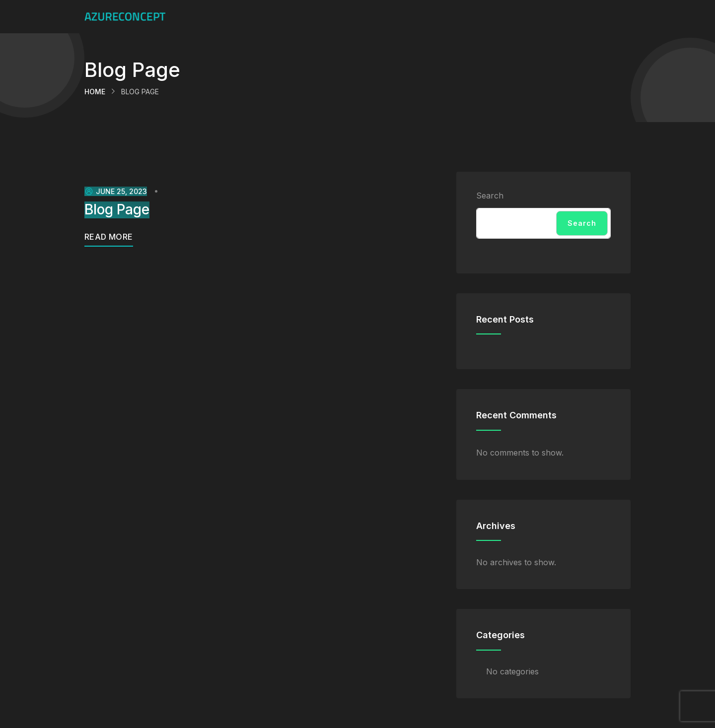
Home (95, 92)
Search (490, 196)
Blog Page (117, 210)
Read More (109, 237)
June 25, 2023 (116, 191)
